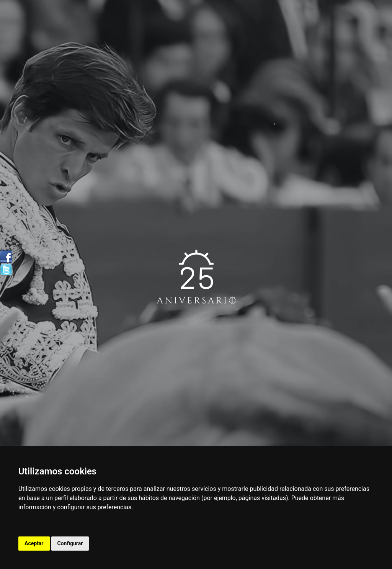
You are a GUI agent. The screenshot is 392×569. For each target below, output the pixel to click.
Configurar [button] (70, 543)
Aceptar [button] (34, 543)
